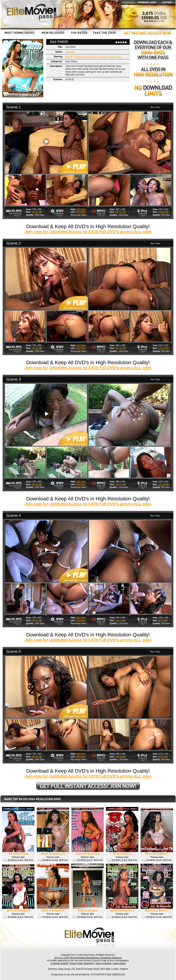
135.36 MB (120, 757)
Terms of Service (103, 963)
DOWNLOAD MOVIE (18, 860)
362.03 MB (37, 484)
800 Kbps (81, 209)
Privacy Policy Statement (82, 963)
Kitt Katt (94, 57)
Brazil (86, 57)
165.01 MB (120, 484)
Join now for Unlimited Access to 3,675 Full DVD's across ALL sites (88, 232)
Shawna (102, 57)
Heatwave (70, 52)
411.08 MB (37, 348)
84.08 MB (163, 757)
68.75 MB (163, 621)
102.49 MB (164, 484)
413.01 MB (37, 212)
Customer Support (59, 963)
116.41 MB (164, 348)
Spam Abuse (119, 963)
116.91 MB (164, 212)
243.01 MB (37, 621)
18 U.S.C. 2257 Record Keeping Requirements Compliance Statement (88, 958)
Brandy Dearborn (74, 57)
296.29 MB (37, 757)
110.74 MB (120, 621)
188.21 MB (120, 212)
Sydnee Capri (114, 57)
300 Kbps (81, 212)
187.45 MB (120, 348)
